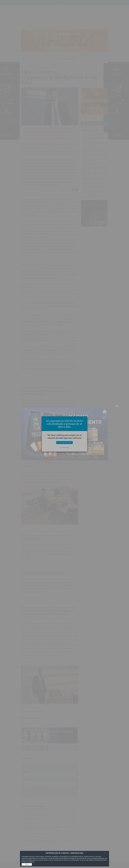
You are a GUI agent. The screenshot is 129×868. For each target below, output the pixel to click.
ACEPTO (27, 864)
